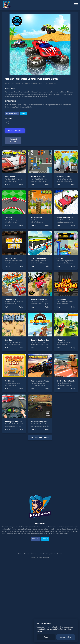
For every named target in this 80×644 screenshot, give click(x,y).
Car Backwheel (36, 262)
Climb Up (60, 303)
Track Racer (9, 426)
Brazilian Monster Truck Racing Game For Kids (48, 426)
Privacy (27, 599)
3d (46, 84)
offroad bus (61, 385)
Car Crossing (61, 344)
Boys (22, 474)
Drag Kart (8, 385)
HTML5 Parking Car (38, 222)
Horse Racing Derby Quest (40, 385)
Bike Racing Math (63, 222)
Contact (41, 599)
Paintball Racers (11, 344)
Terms (20, 599)
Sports (73, 230)
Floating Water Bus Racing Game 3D (44, 303)
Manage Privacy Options (54, 599)
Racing (7, 84)
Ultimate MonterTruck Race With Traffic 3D (47, 344)
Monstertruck (31, 84)
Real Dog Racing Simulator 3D (68, 426)
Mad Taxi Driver (11, 303)
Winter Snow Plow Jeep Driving (68, 262)
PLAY (6, 230)
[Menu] (76, 5)
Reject (46, 637)
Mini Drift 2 (9, 262)
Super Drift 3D (10, 222)
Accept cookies (66, 637)
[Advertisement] (40, 169)
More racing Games (40, 483)
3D (13, 84)
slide (41, 84)
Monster (20, 84)
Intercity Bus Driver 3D (13, 467)
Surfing (52, 84)
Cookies (34, 599)
